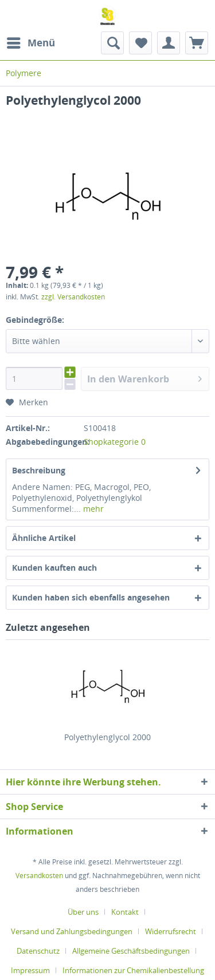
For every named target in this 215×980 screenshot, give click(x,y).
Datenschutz (38, 951)
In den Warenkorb (144, 378)
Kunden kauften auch (54, 568)
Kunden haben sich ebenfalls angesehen (91, 597)
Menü (31, 42)
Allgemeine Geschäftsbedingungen (131, 951)
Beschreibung (39, 470)
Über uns (83, 912)
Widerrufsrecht (171, 931)
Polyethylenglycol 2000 (107, 737)
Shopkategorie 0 (115, 442)
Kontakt (125, 912)
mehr (92, 509)
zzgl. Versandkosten (73, 297)
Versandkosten (39, 876)
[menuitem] (30, 43)
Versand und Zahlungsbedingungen (72, 931)
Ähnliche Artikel (44, 538)
